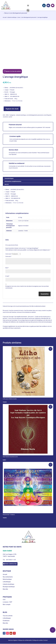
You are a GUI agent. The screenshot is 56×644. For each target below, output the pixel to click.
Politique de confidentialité (25, 641)
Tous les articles (8, 616)
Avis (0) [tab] (7, 184)
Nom (7, 268)
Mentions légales (13, 641)
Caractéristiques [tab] (9, 178)
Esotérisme (6, 621)
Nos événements (8, 577)
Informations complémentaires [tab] (13, 181)
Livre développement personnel (29, 17)
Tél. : (4, 560)
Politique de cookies (38, 641)
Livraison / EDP (7, 602)
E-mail (7, 276)
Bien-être (5, 589)
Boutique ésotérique (9, 587)
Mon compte (7, 605)
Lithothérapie (7, 582)
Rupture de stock (12, 109)
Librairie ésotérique (12, 17)
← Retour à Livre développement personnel (15, 13)
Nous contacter (13, 564)
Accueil (5, 17)
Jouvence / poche (7, 117)
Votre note (9, 254)
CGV (4, 600)
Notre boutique (7, 580)
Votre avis (8, 256)
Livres (19, 17)
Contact (46, 641)
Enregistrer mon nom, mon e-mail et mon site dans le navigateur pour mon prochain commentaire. (27, 287)
